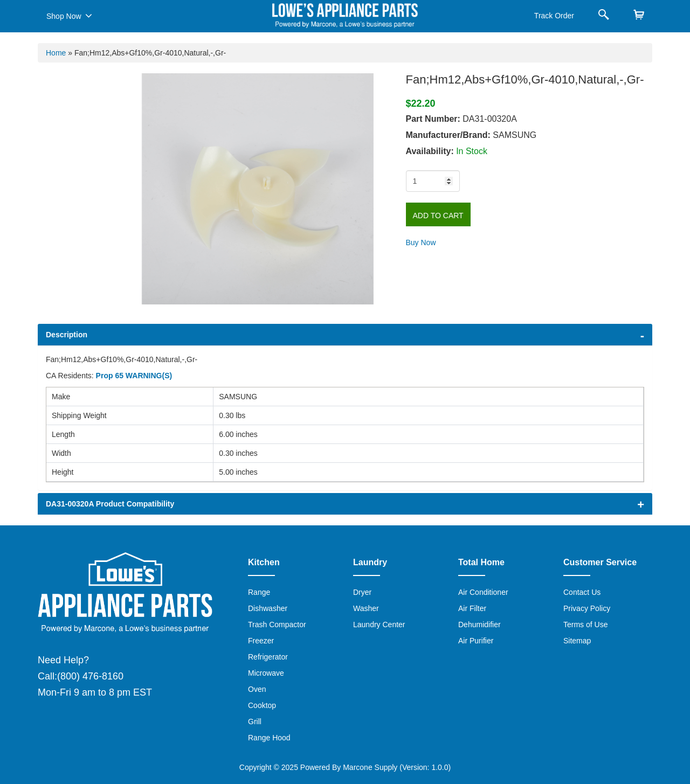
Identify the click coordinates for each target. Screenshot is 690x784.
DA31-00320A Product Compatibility (110, 504)
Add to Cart (438, 216)
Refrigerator (268, 657)
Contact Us (582, 592)
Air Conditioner (483, 592)
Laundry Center (379, 625)
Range (259, 592)
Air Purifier (476, 641)
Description (67, 335)
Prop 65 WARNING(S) (134, 376)
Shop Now (69, 16)
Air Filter (472, 608)
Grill (255, 721)
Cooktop (262, 705)
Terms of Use (585, 625)
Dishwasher (268, 608)
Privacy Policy (587, 608)
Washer (366, 608)
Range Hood (269, 738)
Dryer (362, 592)
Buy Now (421, 242)
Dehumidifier (479, 625)
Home (56, 53)
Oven (257, 689)
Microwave (266, 673)
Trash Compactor (277, 625)
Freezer (261, 641)
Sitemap (577, 641)
